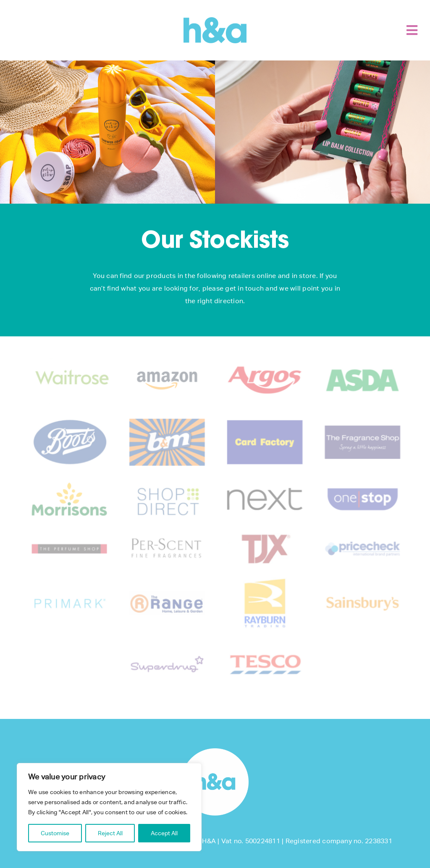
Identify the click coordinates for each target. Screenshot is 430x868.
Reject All (110, 833)
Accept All (164, 833)
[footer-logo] (215, 751)
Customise (55, 833)
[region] (109, 807)
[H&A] (215, 20)
